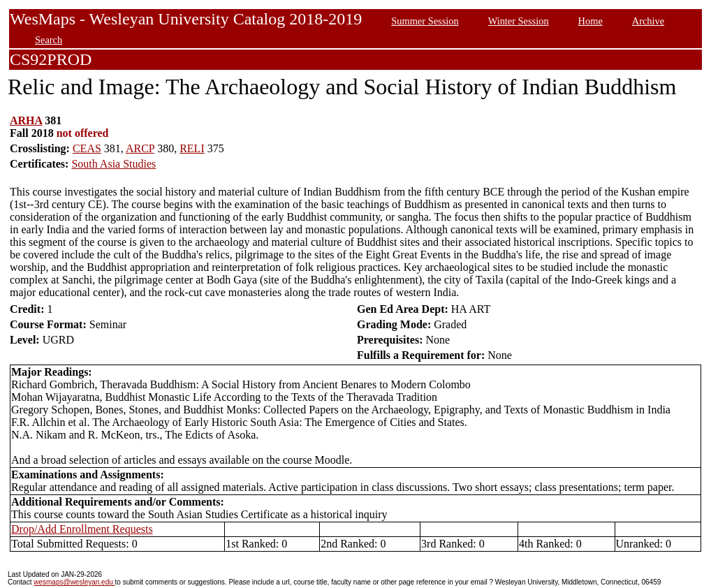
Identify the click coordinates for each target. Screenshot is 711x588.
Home (591, 21)
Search (49, 40)
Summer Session (425, 21)
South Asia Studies (113, 164)
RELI (192, 148)
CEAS (87, 148)
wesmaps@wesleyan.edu (74, 582)
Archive (648, 21)
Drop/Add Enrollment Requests (82, 529)
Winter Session (519, 21)
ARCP (140, 148)
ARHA (26, 120)
